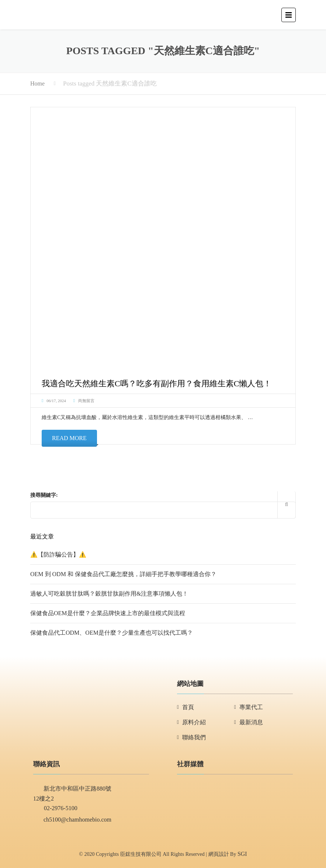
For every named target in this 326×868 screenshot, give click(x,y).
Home (37, 83)
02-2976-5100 (55, 809)
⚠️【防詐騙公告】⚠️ (58, 555)
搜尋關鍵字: (44, 495)
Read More (69, 438)
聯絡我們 (194, 737)
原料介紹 (194, 722)
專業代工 (251, 707)
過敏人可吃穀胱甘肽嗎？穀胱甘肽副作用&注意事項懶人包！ (109, 594)
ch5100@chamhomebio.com (72, 820)
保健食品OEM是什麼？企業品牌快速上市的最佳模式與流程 (108, 613)
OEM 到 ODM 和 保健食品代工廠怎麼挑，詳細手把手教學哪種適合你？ (123, 574)
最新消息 (251, 722)
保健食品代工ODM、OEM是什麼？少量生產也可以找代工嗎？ (112, 633)
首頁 (188, 707)
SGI (242, 854)
